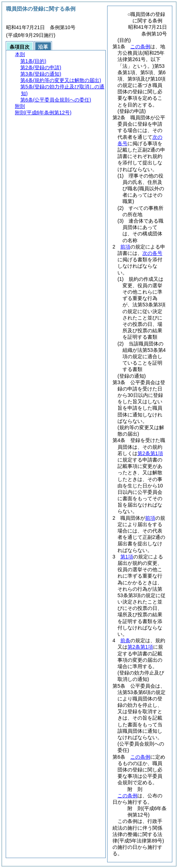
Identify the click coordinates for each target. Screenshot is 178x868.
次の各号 (152, 253)
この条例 (140, 47)
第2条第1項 (150, 453)
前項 (125, 247)
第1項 (127, 557)
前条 (125, 640)
